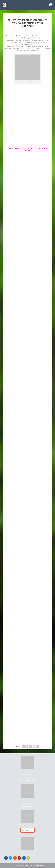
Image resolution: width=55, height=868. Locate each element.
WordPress (40, 866)
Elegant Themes (24, 866)
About (28, 778)
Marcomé (28, 775)
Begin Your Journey (28, 806)
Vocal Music (28, 803)
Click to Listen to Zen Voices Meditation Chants (27, 149)
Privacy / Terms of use (28, 781)
